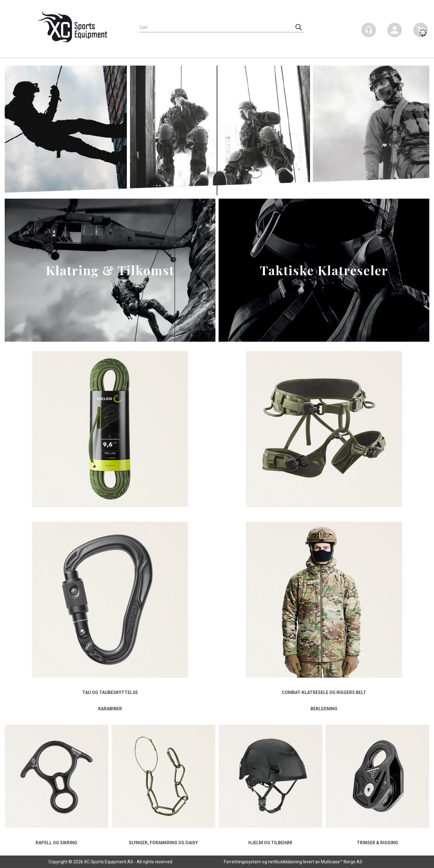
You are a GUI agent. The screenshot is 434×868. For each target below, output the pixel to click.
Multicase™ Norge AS (342, 862)
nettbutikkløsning (285, 862)
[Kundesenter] (369, 30)
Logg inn (395, 31)
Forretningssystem (242, 862)
